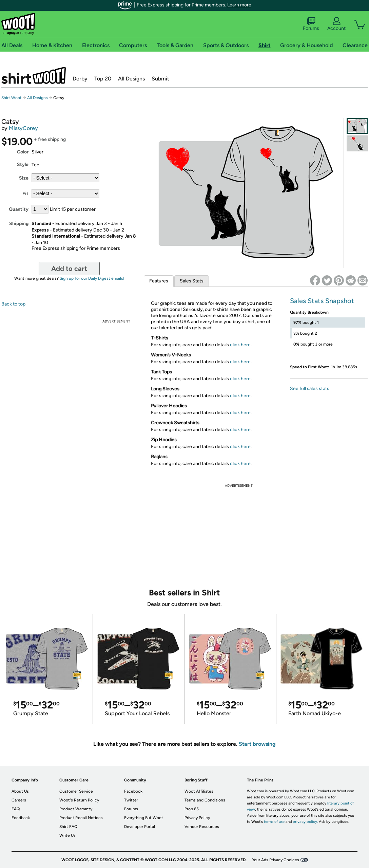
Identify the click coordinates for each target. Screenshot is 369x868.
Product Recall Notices (81, 818)
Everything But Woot (144, 818)
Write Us (67, 835)
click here (240, 345)
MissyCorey (23, 128)
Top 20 (103, 79)
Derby (80, 79)
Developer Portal (140, 827)
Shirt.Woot (34, 75)
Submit (160, 79)
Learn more (239, 5)
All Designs (131, 79)
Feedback (21, 818)
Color (23, 152)
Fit (25, 194)
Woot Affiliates (199, 791)
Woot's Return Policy (79, 800)
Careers (19, 800)
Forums (311, 24)
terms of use (274, 822)
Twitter (131, 800)
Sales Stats (192, 281)
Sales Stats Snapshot (322, 301)
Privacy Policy (197, 818)
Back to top (13, 304)
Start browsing (257, 744)
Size (24, 178)
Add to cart (69, 269)
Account (336, 24)
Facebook (133, 791)
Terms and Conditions (205, 800)
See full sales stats (310, 389)
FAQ (16, 809)
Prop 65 (192, 809)
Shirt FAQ (68, 827)
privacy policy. (305, 822)
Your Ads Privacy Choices (276, 860)
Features (159, 281)
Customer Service (76, 791)
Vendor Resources (202, 827)
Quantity (19, 209)
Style (23, 164)
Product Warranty (76, 809)
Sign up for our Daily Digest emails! (92, 278)
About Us (20, 791)
